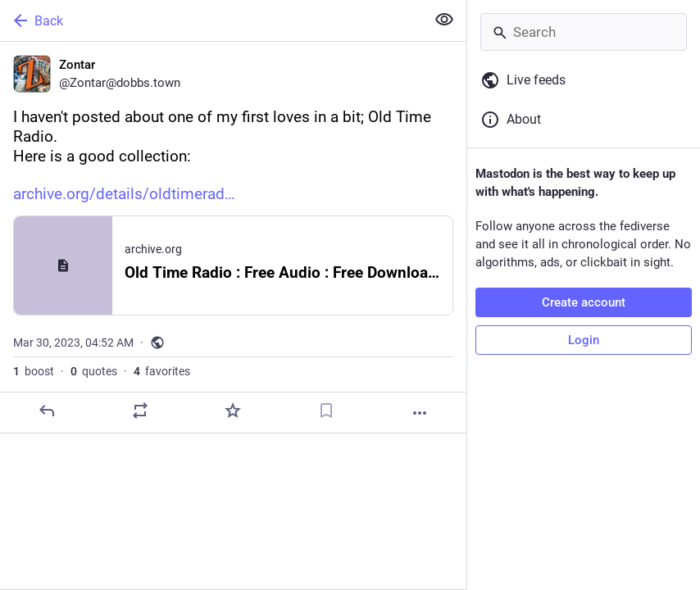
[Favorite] (233, 411)
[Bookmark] (326, 411)
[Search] (584, 32)
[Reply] (47, 411)
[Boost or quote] (140, 411)
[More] (420, 413)
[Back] (211, 20)
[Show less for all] (444, 20)
